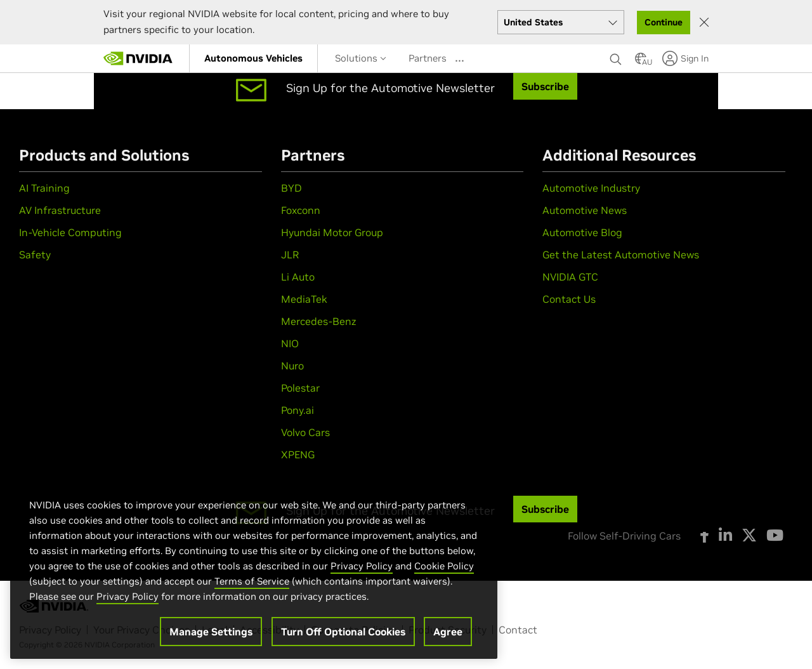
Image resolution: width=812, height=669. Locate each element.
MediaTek (304, 299)
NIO (290, 343)
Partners (428, 58)
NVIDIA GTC (570, 277)
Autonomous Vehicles (253, 58)
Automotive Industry (591, 188)
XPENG (298, 454)
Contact (518, 630)
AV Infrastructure (60, 210)
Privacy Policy (362, 566)
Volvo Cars (305, 432)
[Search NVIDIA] (616, 56)
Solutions (361, 58)
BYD (291, 188)
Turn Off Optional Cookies (343, 632)
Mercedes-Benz (318, 321)
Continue (664, 22)
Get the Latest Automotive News (621, 255)
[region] (254, 566)
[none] (616, 58)
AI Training (44, 188)
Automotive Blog (582, 232)
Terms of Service (252, 582)
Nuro (292, 366)
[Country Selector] (641, 62)
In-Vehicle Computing (70, 232)
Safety (35, 255)
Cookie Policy (444, 566)
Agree (448, 632)
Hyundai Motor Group (332, 232)
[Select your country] (561, 22)
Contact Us (569, 299)
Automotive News (585, 210)
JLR (290, 255)
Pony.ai (298, 410)
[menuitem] (253, 58)
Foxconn (301, 210)
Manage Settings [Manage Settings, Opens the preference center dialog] (211, 632)
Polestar (300, 388)
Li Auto (298, 277)
